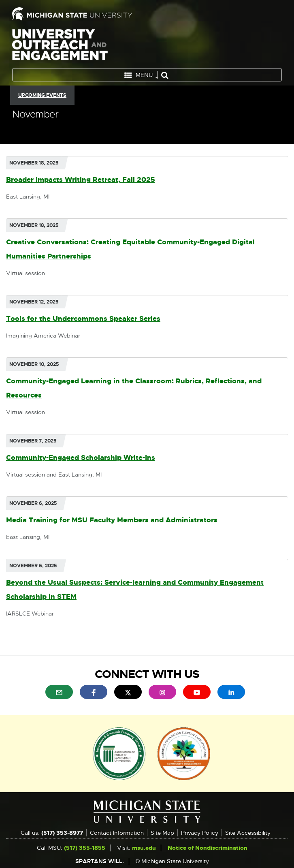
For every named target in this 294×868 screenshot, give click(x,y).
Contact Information (117, 833)
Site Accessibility (248, 833)
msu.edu (144, 848)
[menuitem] (59, 692)
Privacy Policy (200, 833)
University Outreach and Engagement (60, 46)
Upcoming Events (42, 95)
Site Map (162, 833)
